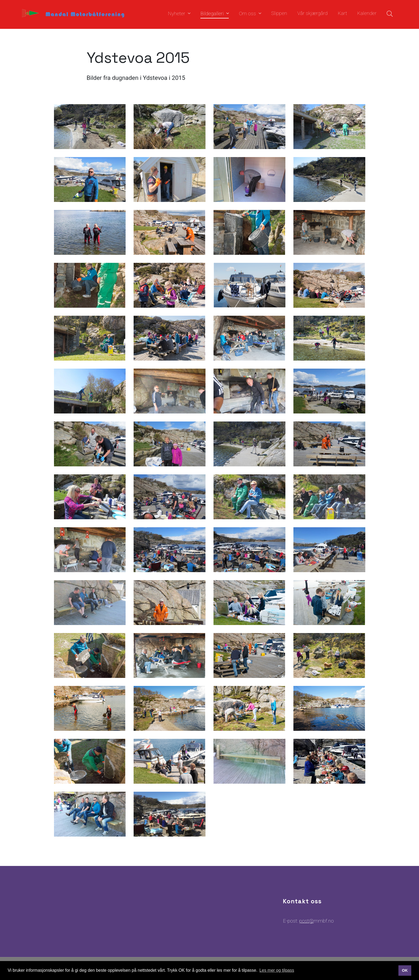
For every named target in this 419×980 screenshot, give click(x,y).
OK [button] (405, 970)
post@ (307, 921)
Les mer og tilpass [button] (277, 970)
